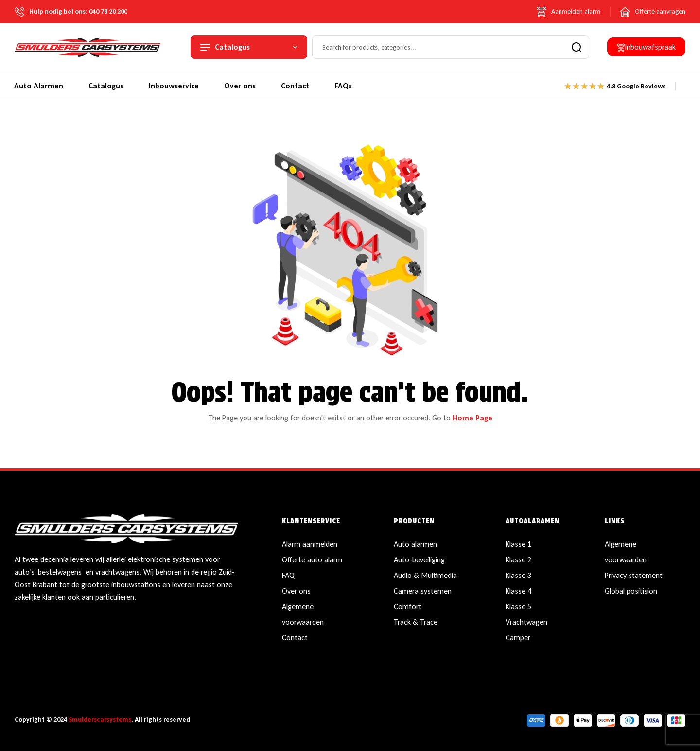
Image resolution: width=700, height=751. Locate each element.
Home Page (472, 418)
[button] (646, 47)
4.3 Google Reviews (636, 86)
